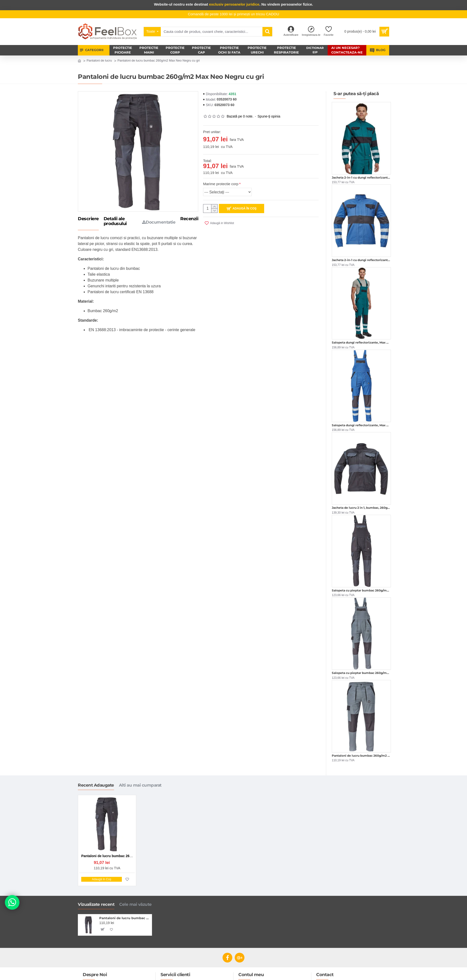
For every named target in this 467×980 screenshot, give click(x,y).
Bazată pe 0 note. (240, 116)
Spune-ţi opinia (269, 116)
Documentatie (159, 222)
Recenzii (189, 219)
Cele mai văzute (135, 904)
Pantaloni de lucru (99, 60)
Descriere (88, 219)
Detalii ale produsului (115, 221)
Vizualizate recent (96, 904)
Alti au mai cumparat (140, 785)
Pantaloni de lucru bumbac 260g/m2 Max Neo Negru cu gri (125, 918)
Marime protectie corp (221, 184)
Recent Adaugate (96, 785)
